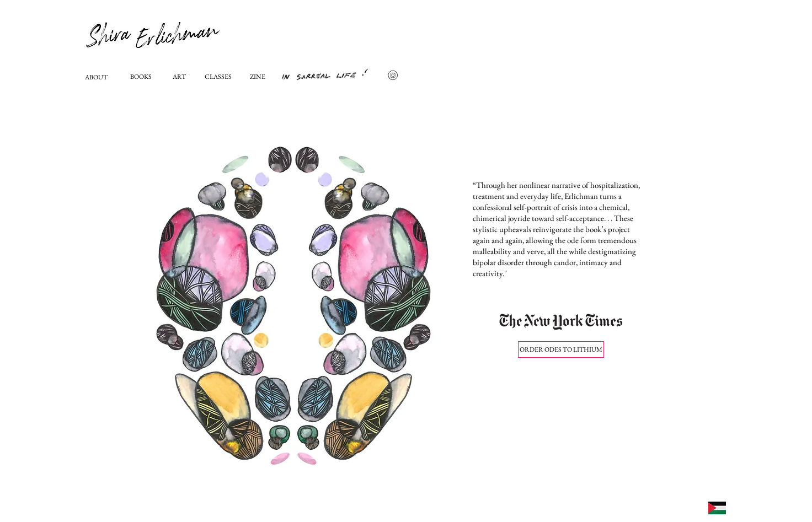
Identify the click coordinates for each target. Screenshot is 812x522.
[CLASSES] (220, 77)
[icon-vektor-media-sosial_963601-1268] (393, 74)
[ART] (180, 77)
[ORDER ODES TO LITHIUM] (561, 349)
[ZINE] (259, 77)
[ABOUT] (100, 77)
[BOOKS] (145, 77)
